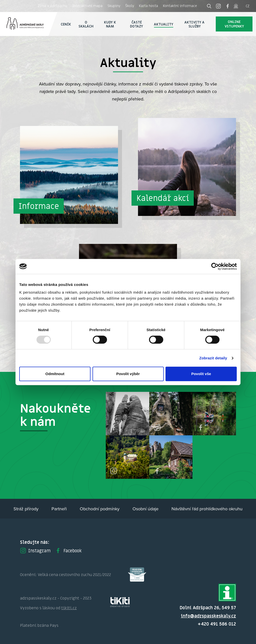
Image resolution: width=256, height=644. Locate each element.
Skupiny (114, 6)
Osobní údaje (145, 509)
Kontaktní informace (180, 6)
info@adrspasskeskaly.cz (208, 616)
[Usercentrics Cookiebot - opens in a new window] (215, 266)
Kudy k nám (110, 24)
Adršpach (29, 24)
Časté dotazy (136, 24)
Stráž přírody (26, 509)
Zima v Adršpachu (52, 6)
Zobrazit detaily (213, 358)
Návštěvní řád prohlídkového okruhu (207, 509)
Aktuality (164, 24)
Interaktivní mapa (87, 6)
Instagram (35, 551)
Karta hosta (148, 6)
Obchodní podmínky (100, 509)
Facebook (68, 551)
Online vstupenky (234, 24)
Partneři (59, 509)
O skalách (86, 24)
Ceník (66, 24)
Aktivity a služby (194, 24)
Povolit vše (201, 374)
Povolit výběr (128, 374)
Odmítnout (55, 374)
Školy (130, 6)
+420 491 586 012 (217, 624)
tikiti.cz (69, 608)
